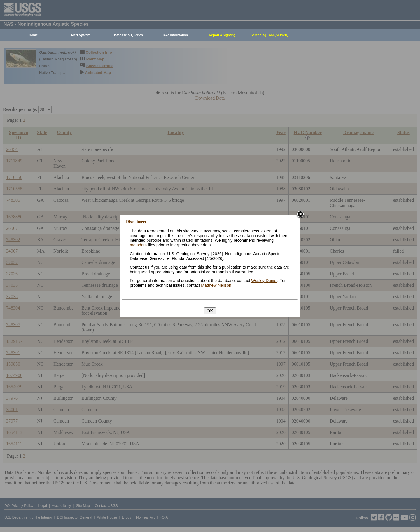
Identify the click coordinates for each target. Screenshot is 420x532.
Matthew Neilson (216, 285)
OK (210, 311)
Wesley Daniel (264, 281)
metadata (138, 245)
